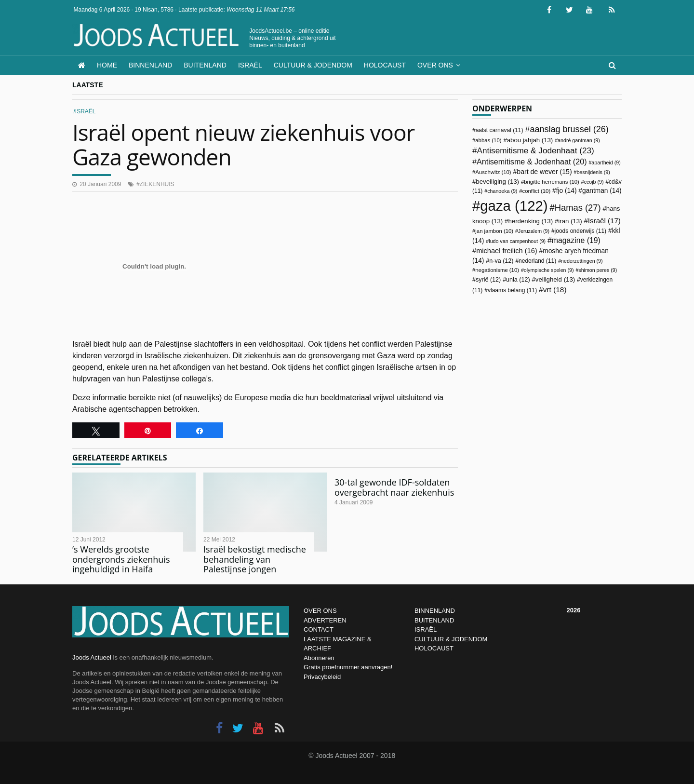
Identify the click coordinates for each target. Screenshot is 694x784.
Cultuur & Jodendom (313, 65)
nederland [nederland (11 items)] (537, 261)
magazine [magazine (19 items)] (576, 240)
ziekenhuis (157, 184)
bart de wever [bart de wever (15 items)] (544, 172)
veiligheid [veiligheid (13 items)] (555, 279)
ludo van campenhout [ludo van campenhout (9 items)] (517, 241)
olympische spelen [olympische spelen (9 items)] (549, 270)
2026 (574, 610)
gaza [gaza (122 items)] (514, 206)
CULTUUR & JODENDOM (451, 639)
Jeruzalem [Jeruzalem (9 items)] (534, 231)
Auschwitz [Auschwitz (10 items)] (493, 172)
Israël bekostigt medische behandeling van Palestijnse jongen (255, 559)
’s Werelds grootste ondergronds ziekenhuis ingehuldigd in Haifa (121, 559)
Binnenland (150, 65)
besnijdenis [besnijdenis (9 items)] (593, 172)
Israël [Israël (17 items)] (604, 221)
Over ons (435, 65)
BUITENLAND (434, 620)
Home (107, 65)
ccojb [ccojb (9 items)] (594, 182)
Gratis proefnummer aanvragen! (348, 667)
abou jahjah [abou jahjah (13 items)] (530, 140)
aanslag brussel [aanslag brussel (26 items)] (569, 129)
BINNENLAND (435, 611)
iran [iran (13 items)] (570, 221)
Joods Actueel (92, 657)
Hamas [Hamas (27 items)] (578, 208)
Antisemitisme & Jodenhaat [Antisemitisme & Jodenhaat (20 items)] (532, 162)
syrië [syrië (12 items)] (488, 280)
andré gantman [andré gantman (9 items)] (579, 140)
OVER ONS (320, 611)
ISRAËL (426, 629)
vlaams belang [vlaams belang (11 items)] (512, 290)
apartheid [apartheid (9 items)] (606, 162)
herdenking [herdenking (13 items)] (530, 221)
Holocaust (385, 65)
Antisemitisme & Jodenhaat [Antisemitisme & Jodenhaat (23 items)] (536, 150)
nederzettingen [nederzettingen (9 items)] (582, 261)
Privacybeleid (322, 677)
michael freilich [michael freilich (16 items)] (507, 251)
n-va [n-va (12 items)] (501, 261)
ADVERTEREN (325, 620)
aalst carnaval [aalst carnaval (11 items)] (500, 130)
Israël (250, 65)
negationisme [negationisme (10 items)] (497, 270)
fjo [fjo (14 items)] (567, 191)
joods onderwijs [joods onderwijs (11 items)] (581, 231)
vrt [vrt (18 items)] (555, 290)
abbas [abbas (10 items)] (488, 140)
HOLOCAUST (434, 648)
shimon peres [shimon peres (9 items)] (598, 270)
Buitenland (205, 65)
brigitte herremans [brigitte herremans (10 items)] (552, 182)
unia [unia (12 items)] (518, 280)
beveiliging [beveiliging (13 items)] (497, 182)
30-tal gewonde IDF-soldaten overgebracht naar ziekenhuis (394, 487)
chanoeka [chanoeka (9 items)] (502, 191)
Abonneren (319, 658)
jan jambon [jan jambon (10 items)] (494, 231)
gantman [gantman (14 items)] (602, 191)
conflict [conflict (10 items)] (537, 191)
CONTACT (319, 629)
